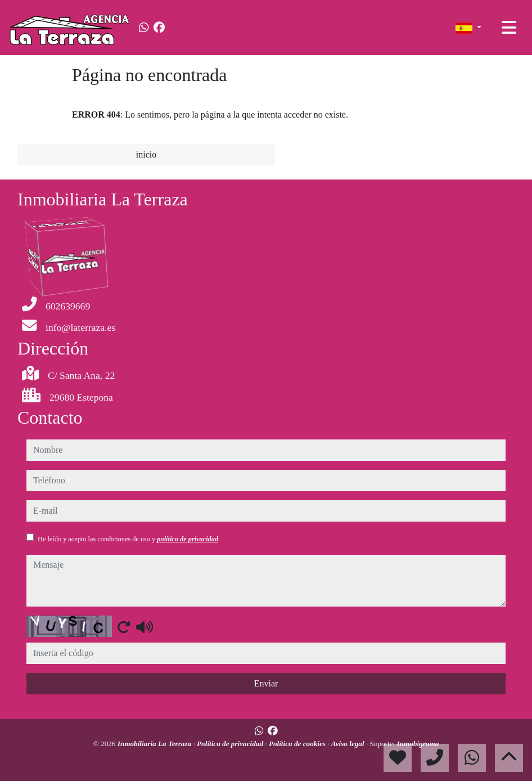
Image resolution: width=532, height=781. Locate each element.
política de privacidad (188, 539)
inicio (146, 154)
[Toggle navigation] (509, 28)
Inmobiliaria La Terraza (155, 744)
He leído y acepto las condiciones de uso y (128, 539)
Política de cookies (298, 744)
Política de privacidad (231, 744)
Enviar (266, 683)
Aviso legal (349, 744)
